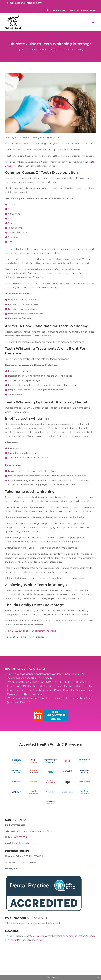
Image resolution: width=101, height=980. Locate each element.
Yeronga (41, 936)
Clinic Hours (17, 3)
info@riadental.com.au (24, 843)
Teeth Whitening (74, 49)
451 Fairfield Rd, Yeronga (64, 10)
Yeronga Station (77, 936)
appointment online (45, 631)
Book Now (35, 3)
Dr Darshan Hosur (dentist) (35, 49)
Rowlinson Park (35, 940)
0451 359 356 (90, 10)
